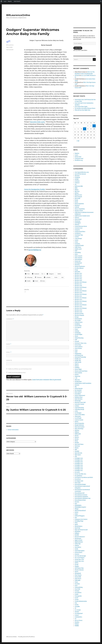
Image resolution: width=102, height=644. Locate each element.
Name (9, 344)
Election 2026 (78, 312)
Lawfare (77, 406)
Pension (77, 502)
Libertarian (78, 416)
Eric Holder (78, 321)
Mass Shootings (79, 429)
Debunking (78, 252)
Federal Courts (79, 322)
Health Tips (78, 361)
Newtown (77, 446)
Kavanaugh (78, 401)
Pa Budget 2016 (79, 469)
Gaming (77, 331)
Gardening (78, 333)
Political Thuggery (80, 516)
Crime (76, 242)
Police (76, 514)
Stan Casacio (78, 575)
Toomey (77, 591)
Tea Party (77, 584)
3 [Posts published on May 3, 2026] (94, 126)
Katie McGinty (79, 399)
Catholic (77, 207)
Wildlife (77, 626)
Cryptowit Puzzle (79, 246)
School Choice (79, 552)
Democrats (78, 261)
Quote (76, 525)
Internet (77, 385)
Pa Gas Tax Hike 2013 (80, 474)
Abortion (77, 176)
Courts (77, 240)
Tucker (77, 605)
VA (76, 619)
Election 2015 (78, 279)
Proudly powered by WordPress (26, 637)
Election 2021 (78, 296)
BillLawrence (10, 45)
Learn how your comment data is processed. (47, 380)
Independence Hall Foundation (83, 383)
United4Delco (78, 617)
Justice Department (80, 395)
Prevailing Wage (79, 521)
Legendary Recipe (79, 409)
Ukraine (77, 612)
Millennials (78, 434)
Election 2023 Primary (81, 305)
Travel (76, 598)
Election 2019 (78, 289)
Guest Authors (79, 347)
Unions (77, 615)
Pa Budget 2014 (79, 465)
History (77, 366)
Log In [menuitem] (5, 1)
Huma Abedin (78, 373)
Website (9, 360)
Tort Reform (78, 593)
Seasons (77, 554)
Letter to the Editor (80, 415)
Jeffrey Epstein (79, 389)
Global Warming (79, 338)
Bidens (77, 190)
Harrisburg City (79, 355)
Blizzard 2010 (78, 195)
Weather (77, 622)
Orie (76, 457)
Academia (77, 178)
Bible (76, 188)
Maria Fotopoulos (79, 423)
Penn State (78, 483)
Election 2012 (78, 273)
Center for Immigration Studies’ (35, 189)
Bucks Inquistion (79, 204)
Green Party (78, 345)
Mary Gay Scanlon (80, 427)
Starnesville (78, 577)
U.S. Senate (78, 610)
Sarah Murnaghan (80, 551)
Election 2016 (78, 280)
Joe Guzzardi (10, 50)
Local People (78, 418)
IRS (76, 387)
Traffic (77, 594)
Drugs (76, 270)
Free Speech (78, 327)
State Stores (78, 579)
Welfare (77, 624)
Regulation (78, 532)
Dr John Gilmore (79, 268)
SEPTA (77, 563)
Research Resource (80, 537)
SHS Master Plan (79, 568)
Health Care (78, 359)
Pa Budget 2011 (79, 460)
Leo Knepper (78, 413)
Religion (77, 533)
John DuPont (78, 392)
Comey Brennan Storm (81, 226)
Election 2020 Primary (81, 294)
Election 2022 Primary (81, 301)
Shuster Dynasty (79, 570)
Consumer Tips (79, 235)
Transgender (78, 596)
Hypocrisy (77, 376)
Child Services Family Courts (82, 216)
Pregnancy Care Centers (81, 519)
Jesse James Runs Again (81, 107)
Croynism (77, 244)
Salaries (77, 545)
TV (76, 608)
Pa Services (78, 479)
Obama (77, 448)
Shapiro (77, 566)
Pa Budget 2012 (79, 462)
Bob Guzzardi (78, 197)
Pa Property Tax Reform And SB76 (84, 477)
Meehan (77, 430)
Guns (76, 350)
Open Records (78, 453)
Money (77, 436)
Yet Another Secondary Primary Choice (85, 108)
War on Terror (79, 620)
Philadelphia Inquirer (80, 507)
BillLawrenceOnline (18, 15)
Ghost (76, 336)
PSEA (76, 523)
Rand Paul (77, 528)
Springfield (78, 573)
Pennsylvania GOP (80, 493)
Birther (77, 193)
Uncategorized (79, 613)
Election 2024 (78, 307)
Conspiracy (78, 233)
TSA (76, 603)
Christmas (78, 221)
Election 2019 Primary (81, 291)
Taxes (76, 582)
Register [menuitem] (10, 1)
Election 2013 (78, 275)
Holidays (77, 368)
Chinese (77, 218)
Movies (77, 439)
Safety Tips (78, 544)
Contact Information (13, 430)
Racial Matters (79, 526)
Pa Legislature (78, 476)
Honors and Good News (81, 371)
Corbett (77, 237)
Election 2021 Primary (81, 298)
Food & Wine (78, 326)
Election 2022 (78, 300)
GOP (76, 340)
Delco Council (78, 256)
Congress (77, 230)
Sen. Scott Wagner (80, 558)
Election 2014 (78, 277)
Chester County (79, 211)
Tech (76, 586)
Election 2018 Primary (81, 287)
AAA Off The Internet (80, 174)
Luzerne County (79, 420)
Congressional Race (80, 232)
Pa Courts (77, 472)
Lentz (76, 411)
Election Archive (79, 314)
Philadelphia (78, 505)
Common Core (79, 228)
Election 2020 (78, 293)
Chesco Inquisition (80, 209)
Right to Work (78, 540)
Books (76, 200)
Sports (77, 572)
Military (77, 432)
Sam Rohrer (78, 547)
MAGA (76, 422)
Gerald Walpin (79, 334)
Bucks (76, 202)
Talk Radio (78, 580)
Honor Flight (78, 369)
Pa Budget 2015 (79, 467)
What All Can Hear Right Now (82, 110)
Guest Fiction (78, 348)
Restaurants (78, 538)
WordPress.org (79, 160)
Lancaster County (79, 404)
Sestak (77, 565)
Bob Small (77, 198)
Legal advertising (79, 408)
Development (78, 263)
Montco (77, 437)
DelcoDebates (78, 259)
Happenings (78, 354)
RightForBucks (79, 542)
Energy (77, 317)
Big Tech (77, 191)
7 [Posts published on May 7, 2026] (85, 129)
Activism (77, 181)
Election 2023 (78, 303)
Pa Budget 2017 (79, 470)
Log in (76, 155)
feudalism (77, 324)
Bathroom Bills (79, 186)
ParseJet (77, 75)
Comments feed (79, 159)
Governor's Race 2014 (81, 343)
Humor (77, 375)
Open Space (78, 455)
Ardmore (77, 183)
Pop (76, 518)
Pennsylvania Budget (80, 484)
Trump (77, 600)
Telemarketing (79, 587)
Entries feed (78, 157)
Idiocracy (77, 380)
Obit (76, 450)
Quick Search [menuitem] (17, 1)
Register (77, 153)
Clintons (77, 225)
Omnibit (77, 451)
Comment (10, 319)
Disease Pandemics (80, 266)
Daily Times (78, 247)
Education (77, 272)
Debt (76, 251)
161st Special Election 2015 (82, 172)
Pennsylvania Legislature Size (83, 498)
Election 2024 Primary (81, 308)
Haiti (76, 352)
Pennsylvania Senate (80, 500)
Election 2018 (78, 286)
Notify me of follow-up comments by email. (20, 369)
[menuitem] (1, 1)
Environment (78, 319)
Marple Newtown (79, 425)
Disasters (77, 265)
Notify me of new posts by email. (17, 373)
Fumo (76, 329)
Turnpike (77, 607)
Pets (76, 504)
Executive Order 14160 (37, 122)
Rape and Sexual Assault (81, 530)
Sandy (76, 549)
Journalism (78, 394)
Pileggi (77, 509)
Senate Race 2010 (79, 559)
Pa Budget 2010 (79, 458)
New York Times (79, 444)
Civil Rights (78, 223)
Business (77, 205)
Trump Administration (81, 601)
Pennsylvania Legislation (81, 497)
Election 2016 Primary (81, 282)
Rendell (77, 535)
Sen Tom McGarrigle (80, 556)
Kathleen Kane (79, 397)
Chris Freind (78, 219)
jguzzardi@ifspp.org (35, 250)
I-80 (76, 378)
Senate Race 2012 (79, 561)
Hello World (78, 362)
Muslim (77, 443)
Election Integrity (79, 315)
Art (76, 184)
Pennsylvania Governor (81, 495)
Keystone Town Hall (80, 402)
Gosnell (77, 341)
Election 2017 (78, 284)
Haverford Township (80, 357)
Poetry (76, 512)
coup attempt (78, 239)
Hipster (77, 364)
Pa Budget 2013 (79, 464)
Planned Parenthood (80, 511)
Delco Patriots (78, 258)
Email (9, 352)
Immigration (78, 382)
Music (76, 441)
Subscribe (78, 48)
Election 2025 (78, 310)
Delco (76, 254)
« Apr (78, 141)
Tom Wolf (77, 589)
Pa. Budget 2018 (79, 481)
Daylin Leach (78, 249)
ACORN (77, 179)
